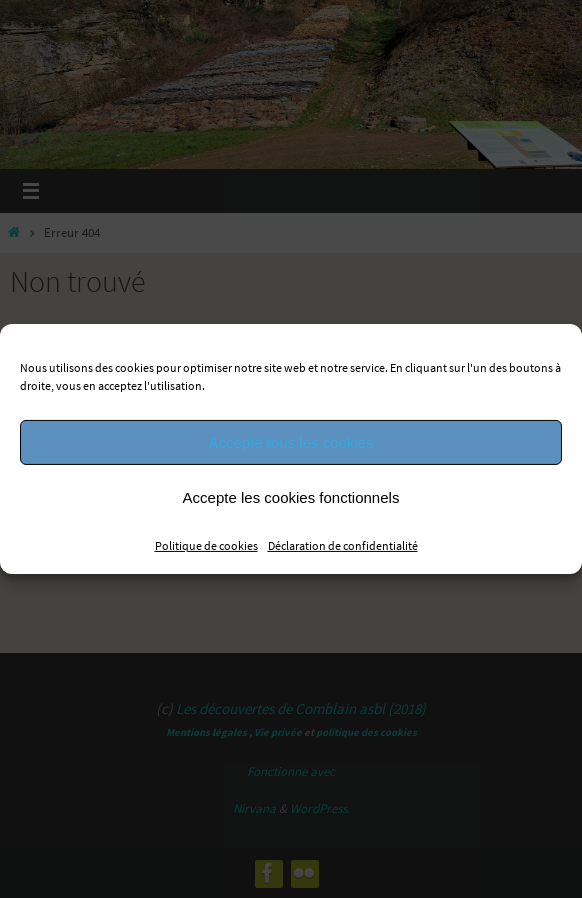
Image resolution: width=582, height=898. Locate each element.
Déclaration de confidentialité (343, 545)
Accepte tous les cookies (290, 441)
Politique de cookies (206, 545)
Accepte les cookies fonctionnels (291, 496)
